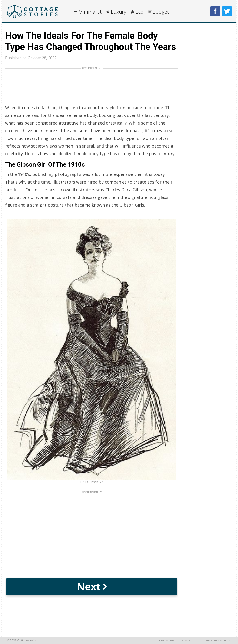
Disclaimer (167, 640)
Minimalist (90, 12)
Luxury (119, 12)
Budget (161, 12)
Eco (139, 12)
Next (92, 586)
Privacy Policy (190, 640)
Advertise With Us (218, 640)
